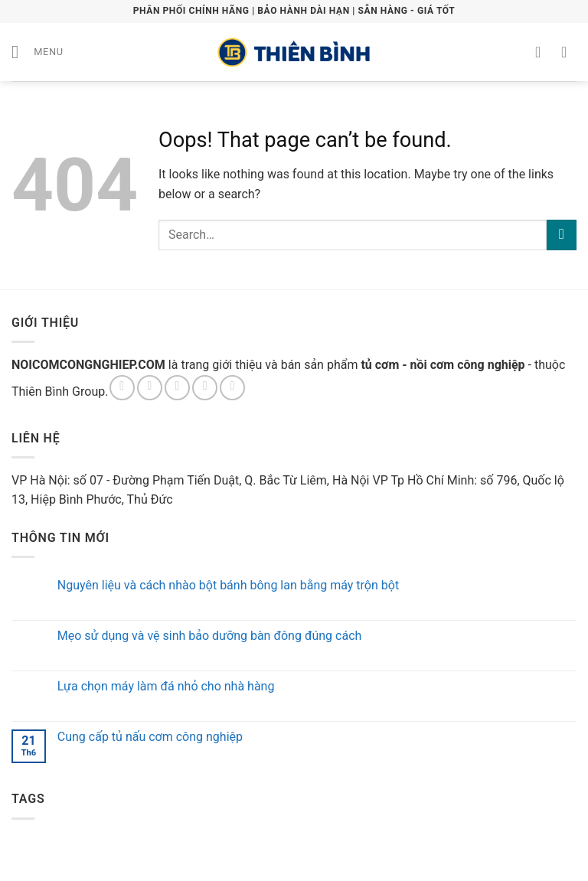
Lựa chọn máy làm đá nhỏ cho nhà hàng (166, 686)
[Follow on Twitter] (177, 388)
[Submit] (562, 235)
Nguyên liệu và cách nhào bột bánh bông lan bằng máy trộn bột (228, 585)
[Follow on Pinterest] (232, 388)
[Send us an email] (205, 388)
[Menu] (38, 52)
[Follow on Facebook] (122, 388)
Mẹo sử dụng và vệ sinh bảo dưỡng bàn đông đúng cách (210, 636)
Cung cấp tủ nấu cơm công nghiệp (150, 737)
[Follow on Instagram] (150, 388)
